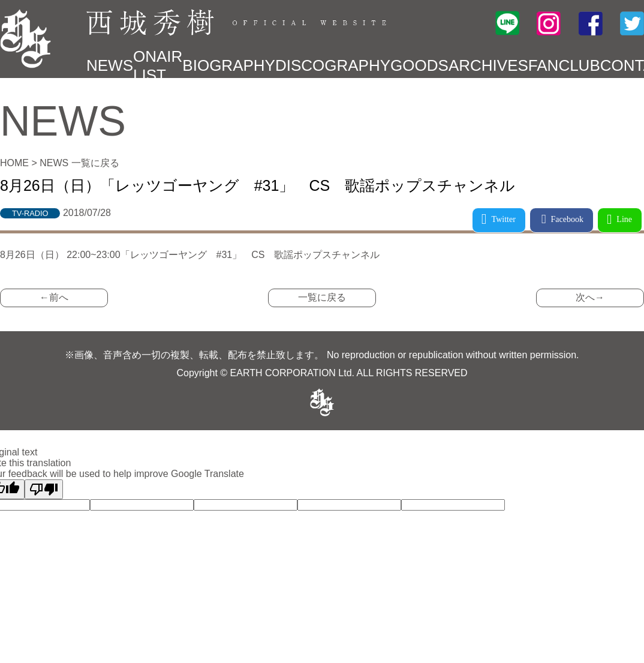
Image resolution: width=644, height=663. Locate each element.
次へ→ (590, 297)
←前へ (54, 297)
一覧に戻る (322, 297)
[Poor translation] (44, 489)
